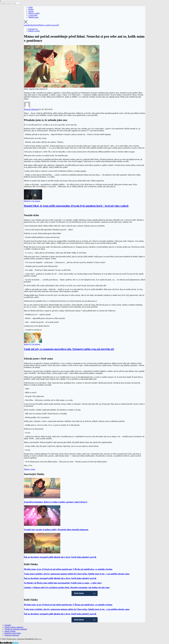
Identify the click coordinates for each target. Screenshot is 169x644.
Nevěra (31, 11)
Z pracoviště (33, 15)
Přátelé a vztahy (34, 13)
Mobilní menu (34, 17)
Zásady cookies (10, 631)
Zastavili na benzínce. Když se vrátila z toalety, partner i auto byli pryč (56, 502)
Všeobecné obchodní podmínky (16, 629)
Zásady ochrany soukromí (14, 627)
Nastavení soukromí (12, 635)
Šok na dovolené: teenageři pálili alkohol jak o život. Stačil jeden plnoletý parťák (60, 557)
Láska (31, 7)
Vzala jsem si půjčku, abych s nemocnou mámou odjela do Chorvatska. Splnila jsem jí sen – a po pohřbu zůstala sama (77, 574)
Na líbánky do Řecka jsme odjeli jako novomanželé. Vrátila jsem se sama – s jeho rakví (63, 583)
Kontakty (8, 625)
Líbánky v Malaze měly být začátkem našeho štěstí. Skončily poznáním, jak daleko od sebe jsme (67, 587)
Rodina (31, 9)
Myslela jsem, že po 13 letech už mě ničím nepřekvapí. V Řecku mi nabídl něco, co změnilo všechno (68, 569)
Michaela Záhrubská (31, 109)
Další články (79, 593)
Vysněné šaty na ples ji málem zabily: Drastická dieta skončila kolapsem (56, 530)
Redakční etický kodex (13, 633)
